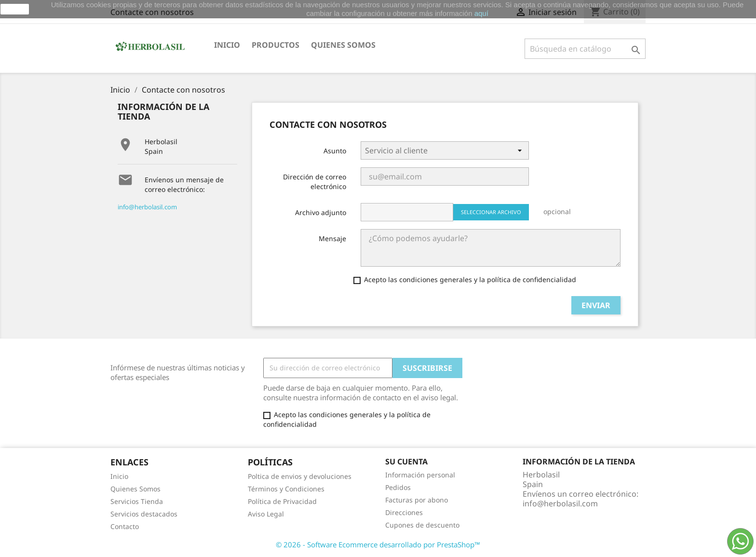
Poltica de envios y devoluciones (300, 476)
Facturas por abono (417, 500)
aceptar (15, 9)
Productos (276, 45)
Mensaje (332, 238)
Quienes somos (343, 45)
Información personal (420, 475)
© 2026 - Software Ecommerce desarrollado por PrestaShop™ (378, 544)
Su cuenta (406, 462)
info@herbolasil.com (147, 207)
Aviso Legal (266, 514)
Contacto (125, 526)
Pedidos (398, 487)
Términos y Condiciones (286, 489)
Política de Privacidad (282, 501)
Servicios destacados (144, 514)
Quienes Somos (135, 489)
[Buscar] (585, 49)
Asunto (335, 151)
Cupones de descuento (422, 525)
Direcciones (404, 512)
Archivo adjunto (321, 212)
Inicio (227, 45)
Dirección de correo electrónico (315, 182)
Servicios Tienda (137, 501)
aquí (481, 13)
